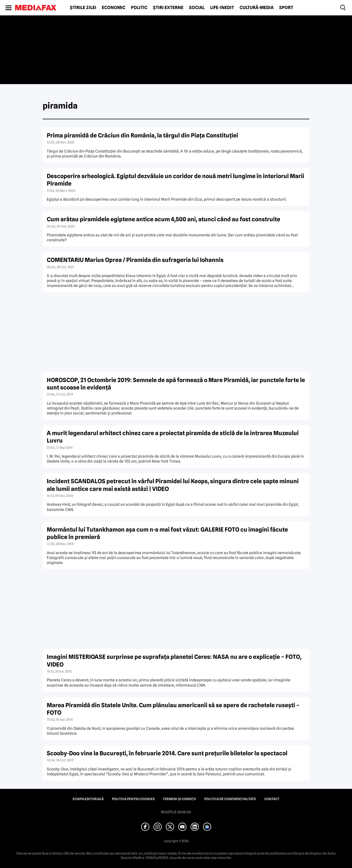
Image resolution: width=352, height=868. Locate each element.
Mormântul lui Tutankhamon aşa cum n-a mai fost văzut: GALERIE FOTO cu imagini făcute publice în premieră (167, 533)
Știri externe (168, 8)
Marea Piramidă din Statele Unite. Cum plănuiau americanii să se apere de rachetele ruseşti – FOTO (173, 709)
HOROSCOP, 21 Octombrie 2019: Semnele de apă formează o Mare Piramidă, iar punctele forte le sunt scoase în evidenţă (176, 384)
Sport (286, 8)
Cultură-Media (257, 8)
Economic (114, 8)
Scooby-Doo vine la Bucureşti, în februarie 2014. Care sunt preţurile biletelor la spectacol (167, 753)
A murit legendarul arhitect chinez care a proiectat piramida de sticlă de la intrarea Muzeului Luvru (173, 437)
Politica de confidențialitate (230, 799)
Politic (139, 8)
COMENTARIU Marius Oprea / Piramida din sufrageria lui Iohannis (135, 260)
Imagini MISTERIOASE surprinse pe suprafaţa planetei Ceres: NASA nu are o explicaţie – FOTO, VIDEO (174, 660)
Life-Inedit (222, 8)
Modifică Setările (176, 812)
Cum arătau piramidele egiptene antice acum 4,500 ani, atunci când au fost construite (163, 219)
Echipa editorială (88, 799)
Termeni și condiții (179, 799)
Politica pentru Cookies (133, 799)
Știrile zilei (83, 8)
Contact (272, 799)
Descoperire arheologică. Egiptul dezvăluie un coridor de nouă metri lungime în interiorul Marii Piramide (175, 180)
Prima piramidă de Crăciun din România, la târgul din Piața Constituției (142, 135)
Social (197, 8)
